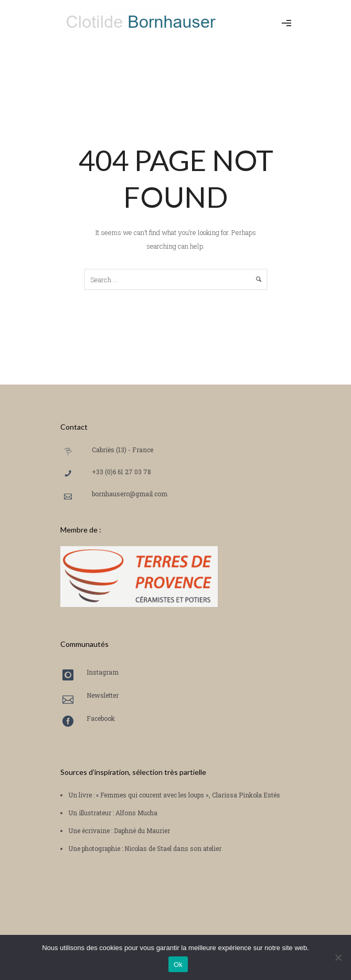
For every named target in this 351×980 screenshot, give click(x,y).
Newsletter (103, 695)
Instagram (103, 672)
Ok (178, 965)
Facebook (101, 718)
